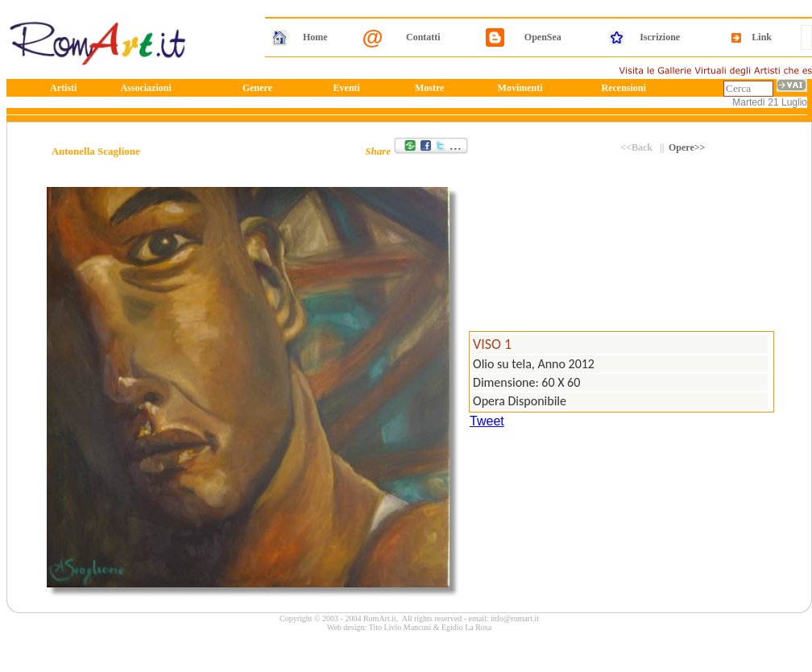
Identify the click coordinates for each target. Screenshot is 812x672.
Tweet (487, 421)
